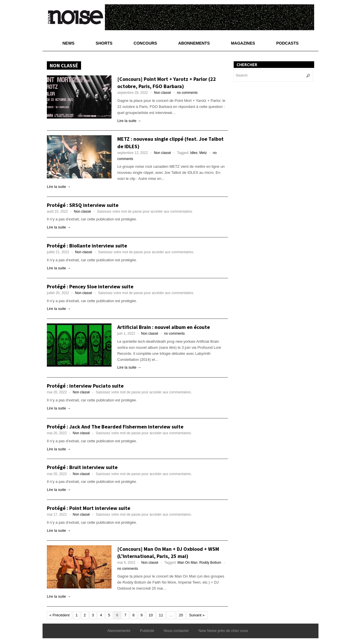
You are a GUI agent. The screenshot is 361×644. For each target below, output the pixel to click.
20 (181, 615)
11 (161, 615)
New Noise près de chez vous (223, 631)
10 (151, 615)
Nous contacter (176, 631)
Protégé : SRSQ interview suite (83, 205)
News (68, 43)
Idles (194, 153)
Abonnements (194, 43)
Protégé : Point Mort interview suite (89, 508)
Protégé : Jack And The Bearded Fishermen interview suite (115, 427)
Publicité (147, 631)
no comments (187, 93)
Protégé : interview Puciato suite (85, 386)
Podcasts (287, 43)
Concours (145, 43)
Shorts (104, 43)
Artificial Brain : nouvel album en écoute (164, 327)
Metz (203, 153)
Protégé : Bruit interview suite (82, 467)
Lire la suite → (129, 121)
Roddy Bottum (210, 563)
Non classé (162, 93)
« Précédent (59, 615)
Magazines (243, 43)
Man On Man (188, 563)
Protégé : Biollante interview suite (87, 246)
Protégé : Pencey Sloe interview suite (90, 286)
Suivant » (197, 615)
